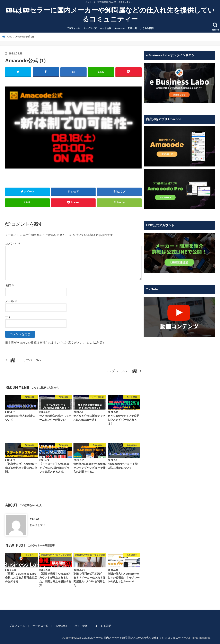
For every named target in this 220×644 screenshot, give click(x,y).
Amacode (120, 28)
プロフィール (73, 28)
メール (11, 301)
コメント (13, 243)
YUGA (35, 519)
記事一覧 (132, 28)
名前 (10, 285)
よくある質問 (147, 28)
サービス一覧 (90, 28)
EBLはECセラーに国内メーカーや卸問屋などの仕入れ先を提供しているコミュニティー (110, 14)
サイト (9, 317)
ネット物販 (105, 28)
